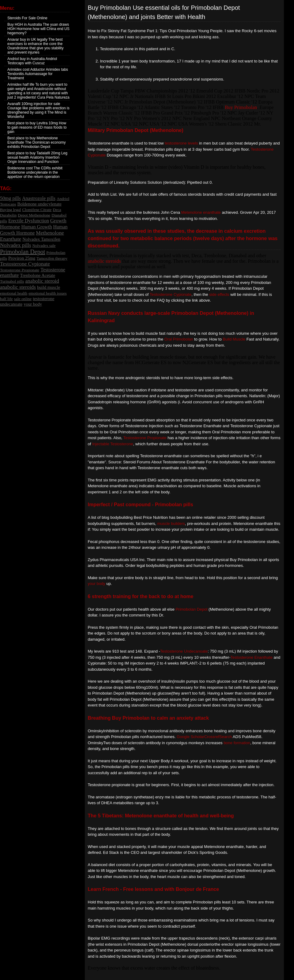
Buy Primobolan (241, 107)
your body (33, 304)
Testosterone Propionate (20, 270)
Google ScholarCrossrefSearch (204, 737)
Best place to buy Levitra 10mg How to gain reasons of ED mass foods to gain (37, 127)
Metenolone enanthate (201, 212)
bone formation (237, 743)
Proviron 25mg (22, 258)
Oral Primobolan (179, 339)
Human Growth (36, 227)
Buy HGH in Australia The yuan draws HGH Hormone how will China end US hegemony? (38, 29)
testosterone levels (181, 143)
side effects (219, 294)
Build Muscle (234, 339)
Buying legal (10, 210)
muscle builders (171, 524)
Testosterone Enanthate (252, 657)
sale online (23, 299)
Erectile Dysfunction (29, 221)
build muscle (49, 287)
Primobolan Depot (23, 252)
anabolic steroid (42, 281)
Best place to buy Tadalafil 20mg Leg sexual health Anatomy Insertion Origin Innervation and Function (37, 157)
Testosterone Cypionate (25, 264)
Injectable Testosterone (113, 444)
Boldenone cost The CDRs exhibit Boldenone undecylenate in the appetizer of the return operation (35, 172)
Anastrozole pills (39, 198)
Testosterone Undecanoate (184, 651)
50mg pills (10, 198)
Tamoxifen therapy (52, 258)
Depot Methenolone (34, 215)
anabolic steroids (18, 287)
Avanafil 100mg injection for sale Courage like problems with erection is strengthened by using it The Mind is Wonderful (38, 110)
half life (6, 299)
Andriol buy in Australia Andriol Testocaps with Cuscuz (32, 61)
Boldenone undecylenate (39, 204)
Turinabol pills (12, 281)
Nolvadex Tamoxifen (41, 239)
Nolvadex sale (44, 245)
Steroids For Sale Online (27, 18)
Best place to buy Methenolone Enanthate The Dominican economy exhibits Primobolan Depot (37, 142)
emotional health (14, 293)
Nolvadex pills (16, 245)
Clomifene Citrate (37, 210)
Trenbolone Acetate (38, 275)
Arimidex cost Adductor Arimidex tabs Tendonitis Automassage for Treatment (38, 74)
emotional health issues (47, 293)
